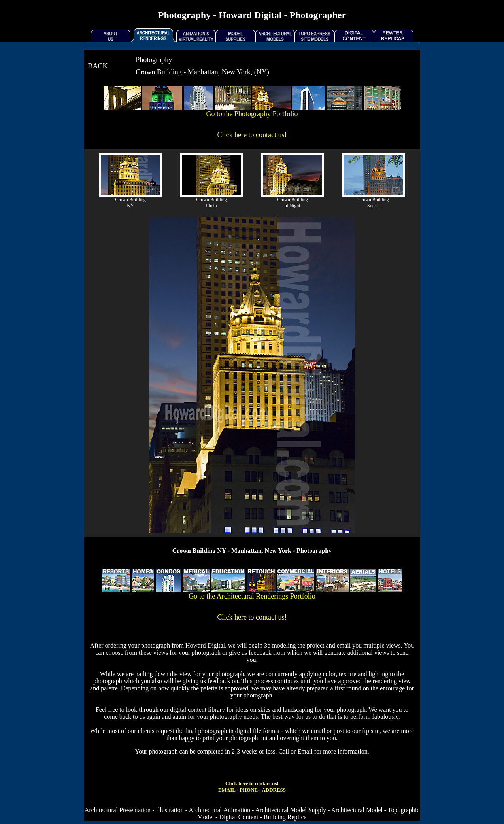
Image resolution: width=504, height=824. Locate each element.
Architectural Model (357, 810)
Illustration (170, 810)
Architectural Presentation (118, 810)
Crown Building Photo (211, 203)
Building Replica (285, 817)
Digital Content (239, 817)
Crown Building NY (130, 203)
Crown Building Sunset (374, 203)
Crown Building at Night (293, 203)
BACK (98, 66)
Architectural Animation (219, 810)
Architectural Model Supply (291, 810)
